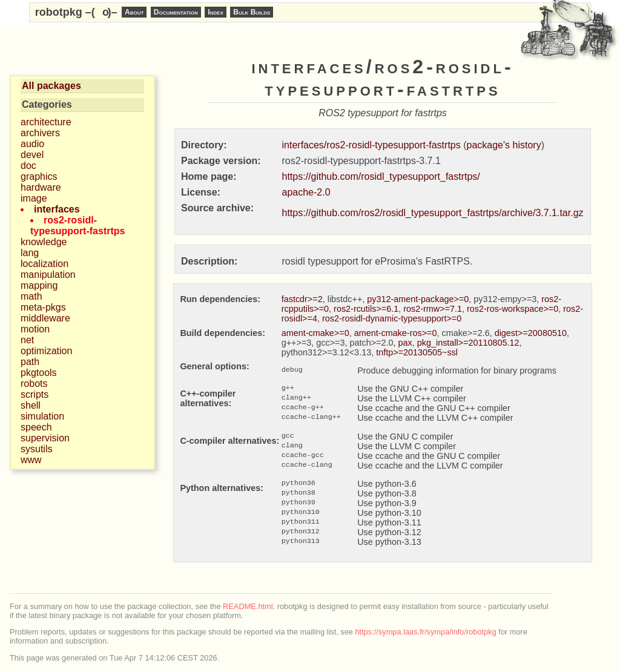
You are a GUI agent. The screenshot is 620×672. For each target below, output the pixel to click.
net (27, 340)
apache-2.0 (306, 192)
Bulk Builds (252, 12)
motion (35, 329)
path (30, 362)
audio (32, 144)
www (31, 460)
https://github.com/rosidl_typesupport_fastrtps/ (381, 176)
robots (34, 384)
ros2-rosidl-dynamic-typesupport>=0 (392, 318)
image (34, 198)
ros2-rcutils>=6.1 (366, 309)
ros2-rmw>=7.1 (433, 309)
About (134, 12)
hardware (41, 187)
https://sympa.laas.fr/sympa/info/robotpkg (426, 632)
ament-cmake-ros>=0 (396, 333)
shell (31, 405)
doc (28, 166)
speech (36, 427)
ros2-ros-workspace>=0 (513, 309)
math (31, 296)
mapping (39, 285)
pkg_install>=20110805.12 (468, 343)
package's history (504, 145)
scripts (35, 394)
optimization (46, 351)
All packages (51, 86)
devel (32, 155)
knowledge (44, 242)
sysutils (36, 449)
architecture (46, 122)
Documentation (176, 12)
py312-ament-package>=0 (418, 299)
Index (216, 12)
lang (30, 253)
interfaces (57, 209)
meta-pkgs (43, 307)
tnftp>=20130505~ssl (417, 352)
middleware (45, 318)
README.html (248, 606)
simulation (42, 416)
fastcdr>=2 (302, 299)
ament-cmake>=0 (315, 333)
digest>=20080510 (531, 333)
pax (405, 343)
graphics (39, 176)
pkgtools (39, 373)
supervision (45, 438)
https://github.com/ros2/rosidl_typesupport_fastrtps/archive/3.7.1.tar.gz (433, 213)
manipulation (48, 275)
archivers (40, 133)
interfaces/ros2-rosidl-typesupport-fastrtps (371, 145)
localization (45, 264)
